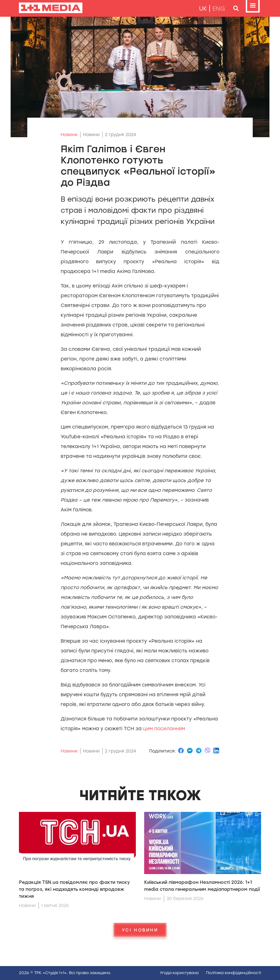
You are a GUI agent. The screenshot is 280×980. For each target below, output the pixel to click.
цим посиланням (164, 729)
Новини (69, 135)
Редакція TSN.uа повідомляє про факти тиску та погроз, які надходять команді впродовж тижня (74, 889)
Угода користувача (179, 973)
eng (219, 9)
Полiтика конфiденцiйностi (234, 973)
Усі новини (140, 930)
